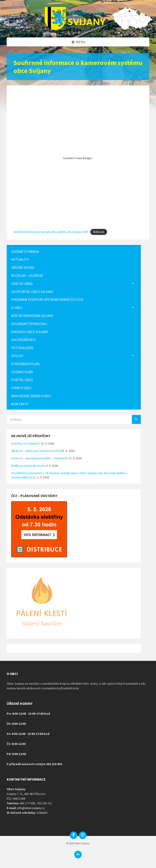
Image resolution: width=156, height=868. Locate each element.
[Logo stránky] (78, 29)
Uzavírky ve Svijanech (26, 443)
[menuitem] (74, 252)
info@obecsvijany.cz (31, 808)
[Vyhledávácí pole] (63, 419)
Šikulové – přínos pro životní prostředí (37, 451)
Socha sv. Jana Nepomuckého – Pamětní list (40, 458)
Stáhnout (99, 232)
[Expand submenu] (133, 284)
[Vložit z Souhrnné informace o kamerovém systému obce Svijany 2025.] (78, 158)
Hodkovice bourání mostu (28, 466)
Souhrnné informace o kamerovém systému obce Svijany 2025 (51, 232)
